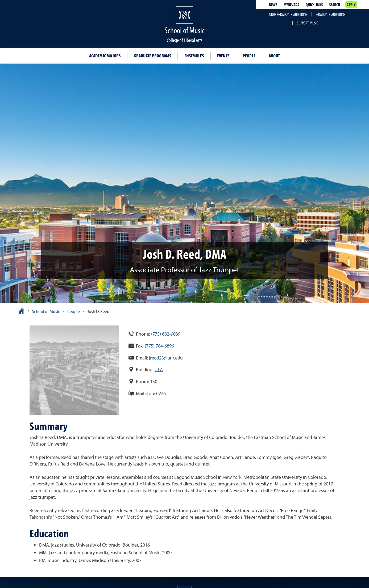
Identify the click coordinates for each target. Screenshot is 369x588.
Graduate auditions (331, 14)
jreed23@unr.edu (166, 358)
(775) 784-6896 (159, 346)
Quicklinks (314, 5)
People (249, 56)
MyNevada (291, 5)
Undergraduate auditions (288, 14)
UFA (159, 369)
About (274, 56)
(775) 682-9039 (166, 334)
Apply (351, 5)
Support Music (308, 23)
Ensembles (194, 56)
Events (223, 56)
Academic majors (105, 56)
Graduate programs (152, 56)
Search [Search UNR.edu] (335, 5)
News (273, 5)
